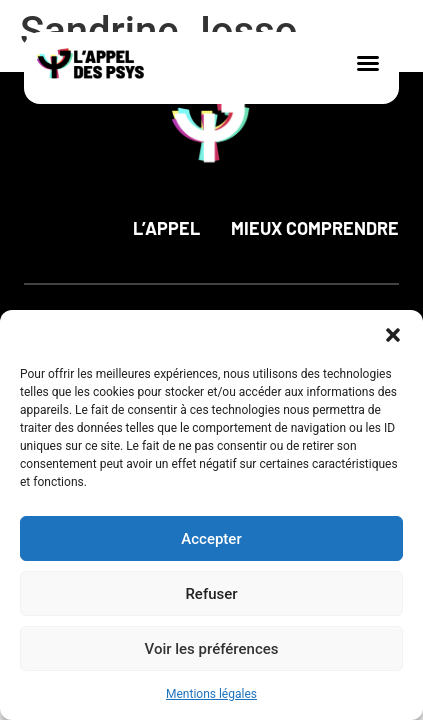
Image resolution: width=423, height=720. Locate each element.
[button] (393, 335)
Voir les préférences (212, 649)
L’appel (166, 228)
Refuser (211, 594)
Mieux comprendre (315, 228)
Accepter (211, 539)
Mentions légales (211, 694)
